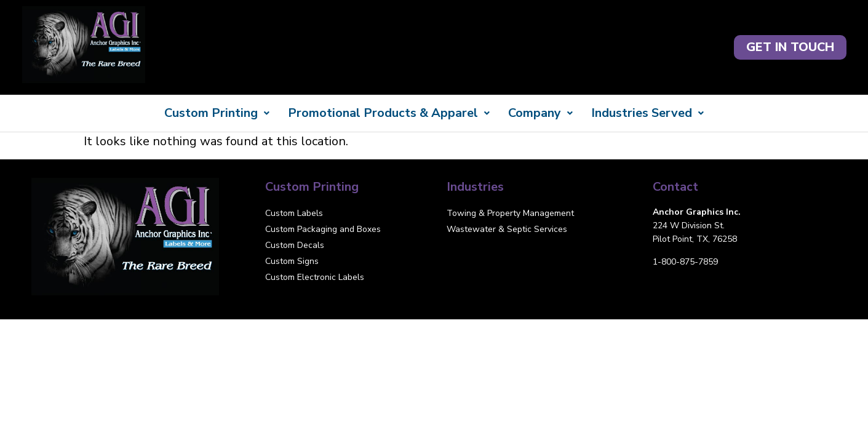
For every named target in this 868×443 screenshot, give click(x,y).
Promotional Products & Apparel (389, 113)
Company (540, 113)
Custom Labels (294, 213)
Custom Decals (295, 245)
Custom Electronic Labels (315, 277)
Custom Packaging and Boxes (323, 229)
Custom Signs (292, 261)
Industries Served (647, 113)
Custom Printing (217, 113)
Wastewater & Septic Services (507, 229)
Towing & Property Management (510, 213)
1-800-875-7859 (685, 262)
